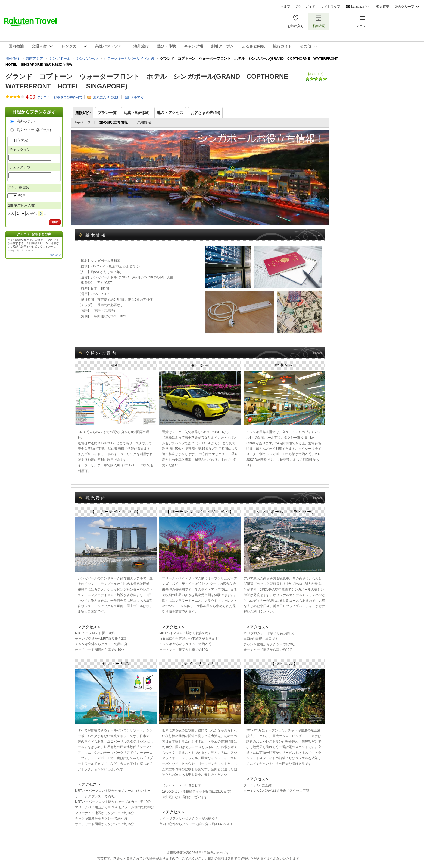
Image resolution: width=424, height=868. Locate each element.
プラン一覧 (107, 113)
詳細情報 (144, 122)
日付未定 (21, 140)
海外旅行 (13, 58)
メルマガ (137, 97)
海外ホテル (26, 121)
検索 (55, 222)
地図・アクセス (170, 113)
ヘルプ (285, 7)
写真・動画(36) (137, 113)
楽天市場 (383, 7)
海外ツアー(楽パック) (34, 130)
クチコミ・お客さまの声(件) (60, 97)
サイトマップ (331, 7)
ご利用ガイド (305, 7)
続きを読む (55, 255)
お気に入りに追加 (106, 97)
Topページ (82, 122)
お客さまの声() (205, 113)
